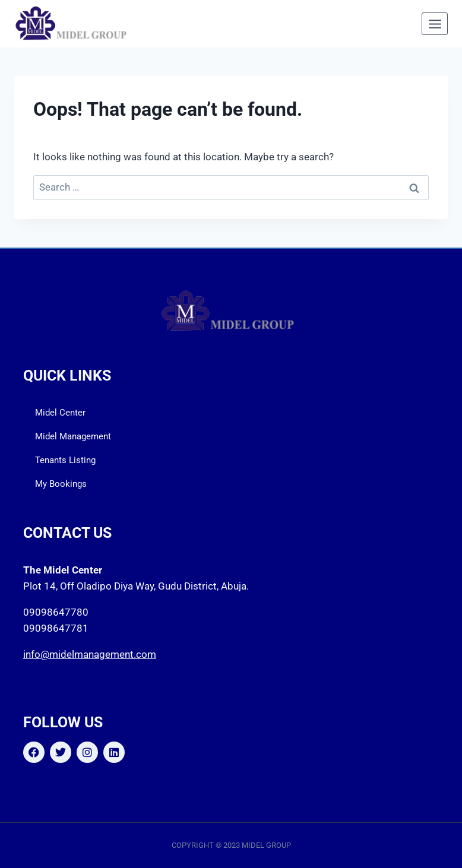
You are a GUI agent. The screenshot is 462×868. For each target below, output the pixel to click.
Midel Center (60, 413)
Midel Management (73, 436)
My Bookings (61, 484)
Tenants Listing (65, 460)
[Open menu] (435, 24)
